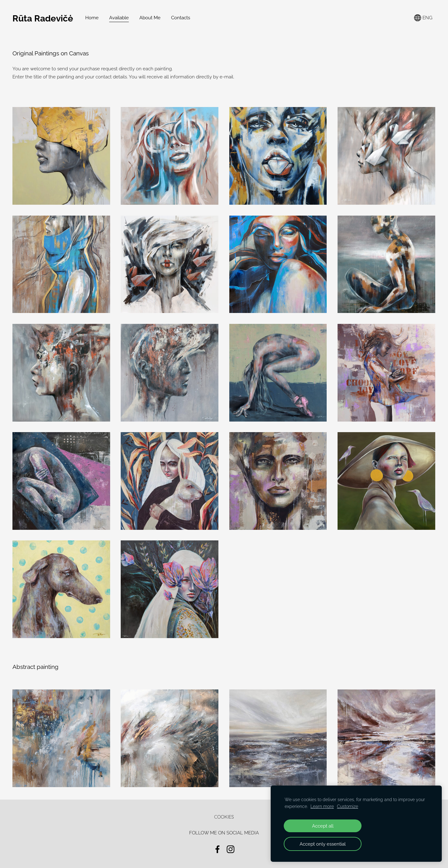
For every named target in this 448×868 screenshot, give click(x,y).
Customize (348, 806)
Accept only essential (323, 844)
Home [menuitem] (92, 18)
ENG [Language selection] (423, 18)
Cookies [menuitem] (224, 817)
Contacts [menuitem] (181, 18)
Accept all (323, 826)
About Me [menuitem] (150, 18)
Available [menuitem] (119, 18)
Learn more (322, 806)
